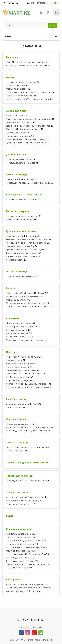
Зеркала (12, 129)
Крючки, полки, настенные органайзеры (27, 547)
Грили (10, 62)
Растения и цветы (39, 139)
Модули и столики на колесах (21, 551)
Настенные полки (17, 554)
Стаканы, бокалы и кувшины (21, 380)
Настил (11, 65)
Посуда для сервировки (19, 367)
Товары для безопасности (20, 504)
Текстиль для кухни (41, 387)
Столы (34, 307)
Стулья (46, 307)
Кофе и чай (13, 357)
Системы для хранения (20, 557)
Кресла (43, 293)
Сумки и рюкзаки (16, 564)
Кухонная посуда (31, 357)
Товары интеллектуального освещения (27, 340)
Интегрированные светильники (23, 327)
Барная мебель (14, 293)
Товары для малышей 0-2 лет (22, 163)
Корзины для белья (17, 431)
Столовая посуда (16, 384)
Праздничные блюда (42, 183)
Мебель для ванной (17, 85)
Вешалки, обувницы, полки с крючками (26, 541)
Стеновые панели (16, 260)
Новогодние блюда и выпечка (22, 179)
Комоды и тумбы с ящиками (22, 544)
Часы (43, 143)
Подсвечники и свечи (18, 133)
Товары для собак (39, 480)
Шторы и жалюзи (17, 451)
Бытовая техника (17, 236)
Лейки (37, 404)
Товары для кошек (17, 480)
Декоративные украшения (21, 122)
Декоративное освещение (20, 323)
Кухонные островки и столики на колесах (28, 243)
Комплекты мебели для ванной (23, 82)
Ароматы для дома (17, 116)
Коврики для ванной (17, 199)
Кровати (12, 296)
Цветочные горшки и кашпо (22, 143)
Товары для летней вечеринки (22, 276)
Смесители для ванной (42, 92)
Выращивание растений (19, 404)
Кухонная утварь (16, 360)
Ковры (36, 199)
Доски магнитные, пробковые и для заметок (30, 126)
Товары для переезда (39, 564)
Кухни (34, 236)
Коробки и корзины (31, 129)
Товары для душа (42, 99)
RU (57, 3)
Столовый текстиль (17, 387)
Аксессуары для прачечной (20, 424)
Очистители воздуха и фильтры (23, 591)
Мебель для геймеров (32, 296)
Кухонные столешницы (19, 250)
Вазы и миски (46, 119)
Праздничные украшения (20, 136)
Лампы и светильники (19, 330)
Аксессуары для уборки (19, 427)
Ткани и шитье (42, 447)
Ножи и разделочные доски (21, 363)
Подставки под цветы (18, 407)
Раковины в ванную (17, 92)
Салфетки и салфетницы (20, 377)
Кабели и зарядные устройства (23, 588)
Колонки (46, 588)
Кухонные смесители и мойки (22, 246)
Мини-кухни (40, 250)
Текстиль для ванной (18, 99)
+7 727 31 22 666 (10, 3)
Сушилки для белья (40, 431)
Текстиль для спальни (19, 447)
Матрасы (13, 219)
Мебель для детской (18, 300)
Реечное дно (28, 219)
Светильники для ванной (19, 333)
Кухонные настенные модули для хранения (28, 239)
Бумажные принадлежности (21, 119)
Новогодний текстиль (18, 183)
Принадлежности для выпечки (22, 370)
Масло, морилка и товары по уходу (24, 501)
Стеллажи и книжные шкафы (22, 561)
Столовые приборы (40, 384)
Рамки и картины (16, 139)
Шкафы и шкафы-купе (19, 568)
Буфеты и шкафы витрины (21, 537)
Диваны (30, 293)
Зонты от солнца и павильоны (32, 62)
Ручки (36, 256)
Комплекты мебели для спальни (23, 216)
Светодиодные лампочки (19, 337)
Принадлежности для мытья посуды (25, 374)
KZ (53, 3)
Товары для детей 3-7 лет (21, 159)
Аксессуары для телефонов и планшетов (27, 584)
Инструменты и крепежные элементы (26, 497)
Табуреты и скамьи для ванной (22, 96)
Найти (53, 25)
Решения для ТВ (39, 554)
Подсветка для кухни (18, 256)
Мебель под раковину (19, 89)
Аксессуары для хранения (21, 534)
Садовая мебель (16, 307)
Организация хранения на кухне (23, 253)
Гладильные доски (44, 427)
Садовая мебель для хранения (34, 65)
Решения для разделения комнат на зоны (27, 303)
